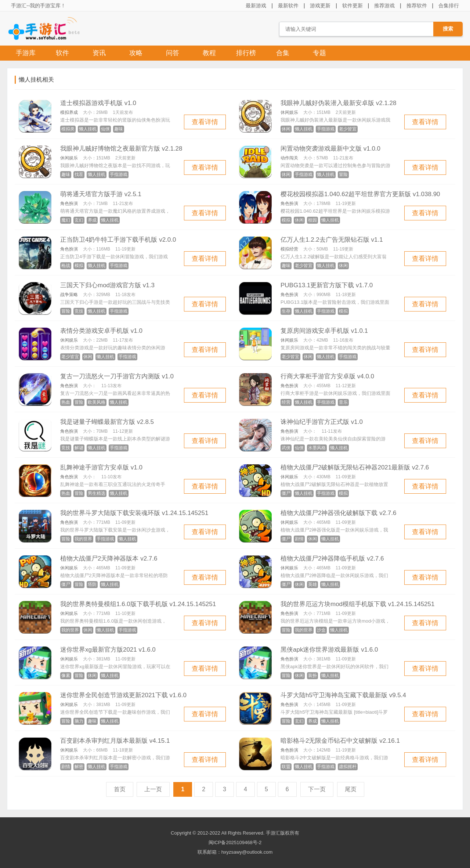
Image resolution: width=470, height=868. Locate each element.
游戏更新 (320, 6)
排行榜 (246, 53)
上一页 (153, 789)
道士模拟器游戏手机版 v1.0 (98, 103)
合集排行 (449, 6)
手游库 (26, 53)
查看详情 (205, 122)
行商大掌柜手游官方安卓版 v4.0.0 (327, 376)
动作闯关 (289, 158)
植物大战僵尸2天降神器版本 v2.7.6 (109, 559)
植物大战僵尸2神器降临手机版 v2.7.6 (332, 559)
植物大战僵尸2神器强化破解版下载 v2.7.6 (339, 513)
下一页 (317, 789)
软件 (62, 53)
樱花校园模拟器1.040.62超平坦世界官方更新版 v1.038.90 (360, 194)
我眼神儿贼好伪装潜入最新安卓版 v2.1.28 (339, 103)
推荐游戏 (384, 6)
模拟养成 (69, 112)
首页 (120, 789)
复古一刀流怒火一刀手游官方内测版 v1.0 (117, 376)
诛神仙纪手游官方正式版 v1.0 (322, 422)
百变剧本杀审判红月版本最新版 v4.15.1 (115, 741)
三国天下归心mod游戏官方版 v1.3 (107, 285)
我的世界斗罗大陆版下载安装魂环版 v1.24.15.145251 (134, 513)
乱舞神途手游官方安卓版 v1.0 (101, 467)
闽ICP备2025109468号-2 (235, 842)
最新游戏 (256, 6)
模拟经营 (289, 249)
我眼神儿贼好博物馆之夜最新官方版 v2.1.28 (121, 149)
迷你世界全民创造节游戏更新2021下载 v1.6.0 (123, 695)
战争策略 (69, 295)
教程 (209, 53)
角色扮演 (69, 204)
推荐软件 (417, 6)
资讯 (99, 53)
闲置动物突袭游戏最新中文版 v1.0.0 (330, 149)
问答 (173, 53)
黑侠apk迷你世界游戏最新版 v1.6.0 (329, 650)
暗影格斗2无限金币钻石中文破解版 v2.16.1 (340, 741)
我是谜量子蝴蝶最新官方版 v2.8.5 (107, 422)
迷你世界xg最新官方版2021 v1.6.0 (108, 650)
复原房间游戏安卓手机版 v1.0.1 (324, 331)
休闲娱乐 (289, 112)
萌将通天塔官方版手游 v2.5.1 (101, 194)
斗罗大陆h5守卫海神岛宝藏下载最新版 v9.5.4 (343, 695)
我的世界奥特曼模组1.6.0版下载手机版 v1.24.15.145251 (138, 604)
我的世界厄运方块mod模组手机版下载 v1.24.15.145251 (357, 604)
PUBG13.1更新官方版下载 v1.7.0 (327, 285)
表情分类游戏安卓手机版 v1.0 (101, 331)
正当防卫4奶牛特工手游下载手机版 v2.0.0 (118, 240)
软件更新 (352, 6)
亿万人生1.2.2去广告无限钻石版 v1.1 (332, 240)
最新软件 (288, 6)
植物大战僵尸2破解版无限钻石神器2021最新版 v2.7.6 (355, 467)
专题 (319, 53)
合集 (283, 53)
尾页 (351, 789)
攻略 (136, 53)
